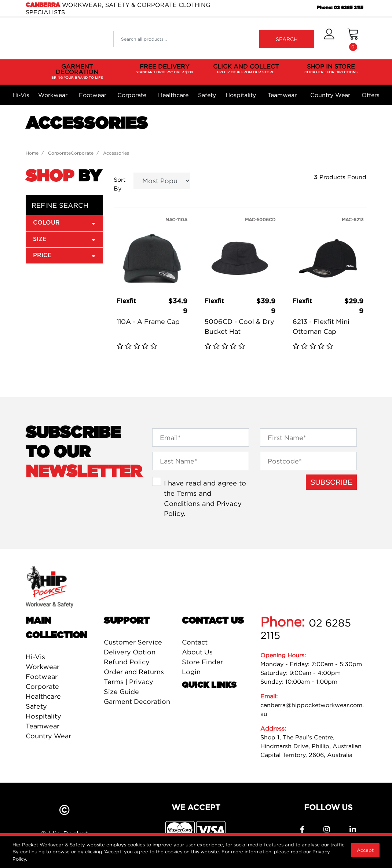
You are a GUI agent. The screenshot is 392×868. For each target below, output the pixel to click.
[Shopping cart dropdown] (353, 39)
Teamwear (282, 95)
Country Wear (330, 95)
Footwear (93, 95)
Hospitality (241, 95)
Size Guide (121, 692)
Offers (371, 95)
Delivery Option (130, 652)
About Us (197, 652)
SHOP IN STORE (331, 69)
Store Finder (202, 662)
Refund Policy (127, 662)
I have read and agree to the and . (205, 498)
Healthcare (173, 95)
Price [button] (64, 255)
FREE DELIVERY (164, 69)
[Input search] (186, 39)
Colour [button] (64, 223)
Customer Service (133, 642)
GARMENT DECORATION (77, 72)
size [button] (64, 239)
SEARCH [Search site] (287, 39)
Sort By (120, 184)
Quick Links (209, 685)
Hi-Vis (21, 95)
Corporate (132, 95)
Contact (195, 642)
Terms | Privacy (129, 682)
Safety (207, 95)
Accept (365, 850)
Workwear (53, 95)
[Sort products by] (162, 181)
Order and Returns (134, 672)
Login (191, 672)
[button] (329, 39)
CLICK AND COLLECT (246, 69)
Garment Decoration (137, 701)
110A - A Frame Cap (148, 322)
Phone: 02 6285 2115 (340, 8)
